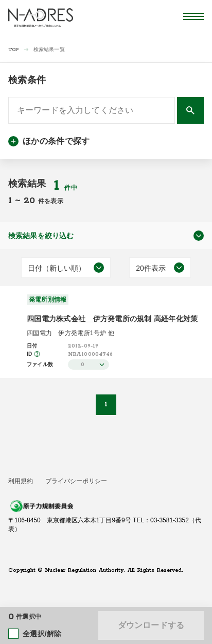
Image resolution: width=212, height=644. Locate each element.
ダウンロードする (151, 625)
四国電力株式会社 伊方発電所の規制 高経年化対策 (112, 319)
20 (31, 201)
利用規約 (21, 481)
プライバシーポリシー (76, 481)
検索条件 (27, 80)
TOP (14, 50)
